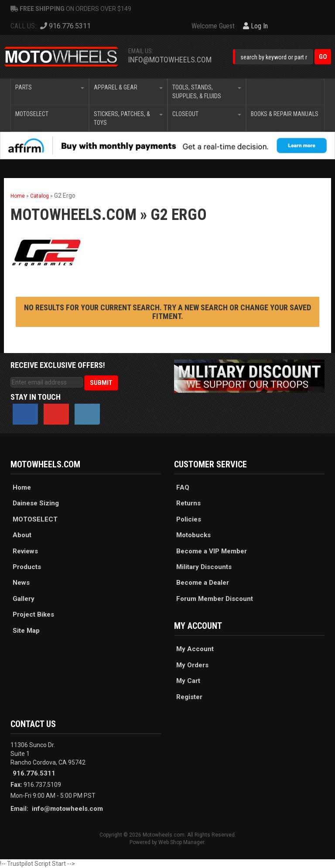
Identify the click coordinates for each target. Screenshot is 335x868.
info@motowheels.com (170, 60)
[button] (282, 57)
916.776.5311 (34, 773)
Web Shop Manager (181, 842)
